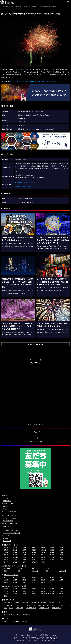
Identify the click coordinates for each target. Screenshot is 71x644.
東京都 (34, 550)
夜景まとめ (35, 603)
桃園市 (24, 577)
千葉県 (61, 550)
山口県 (61, 557)
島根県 (34, 557)
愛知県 (61, 552)
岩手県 (24, 548)
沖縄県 (43, 562)
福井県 (52, 552)
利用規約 (6, 506)
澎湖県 (24, 582)
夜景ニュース (26, 603)
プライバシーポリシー (10, 511)
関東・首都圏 (36, 569)
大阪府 (34, 555)
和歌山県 (16, 557)
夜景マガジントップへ (35, 344)
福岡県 (43, 560)
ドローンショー (61, 605)
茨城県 (6, 550)
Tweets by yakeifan (35, 432)
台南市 (6, 580)
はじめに (6, 498)
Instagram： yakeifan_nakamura (25, 186)
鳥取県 (24, 557)
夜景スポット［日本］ (11, 545)
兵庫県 (52, 555)
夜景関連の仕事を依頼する (11, 530)
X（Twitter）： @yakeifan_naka (25, 183)
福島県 (61, 548)
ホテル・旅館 (19, 608)
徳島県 (6, 560)
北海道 (6, 548)
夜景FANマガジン (10, 600)
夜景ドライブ (26, 615)
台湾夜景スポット (31, 608)
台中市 (61, 577)
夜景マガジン (8, 621)
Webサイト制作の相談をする (12, 533)
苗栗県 (61, 580)
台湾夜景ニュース (44, 608)
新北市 (15, 577)
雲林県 (34, 591)
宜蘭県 (6, 582)
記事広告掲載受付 (8, 521)
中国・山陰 (35, 571)
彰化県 (43, 580)
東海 (5, 571)
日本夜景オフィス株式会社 (30, 638)
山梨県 (15, 552)
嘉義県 (43, 591)
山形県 (52, 548)
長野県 (24, 552)
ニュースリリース (8, 536)
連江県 (43, 582)
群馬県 (24, 550)
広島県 (52, 557)
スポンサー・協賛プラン (10, 516)
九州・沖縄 (63, 571)
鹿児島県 (34, 562)
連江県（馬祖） (45, 594)
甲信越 (48, 569)
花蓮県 (15, 582)
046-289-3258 (34, 635)
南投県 (52, 580)
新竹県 (52, 577)
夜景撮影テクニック (28, 621)
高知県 (34, 560)
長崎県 (61, 560)
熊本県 (6, 562)
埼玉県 (52, 550)
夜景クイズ (52, 603)
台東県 (34, 580)
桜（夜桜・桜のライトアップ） (13, 605)
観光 (5, 608)
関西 (19, 571)
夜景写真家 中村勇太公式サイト (25, 175)
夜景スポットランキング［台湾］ (16, 586)
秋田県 (43, 548)
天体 (70, 605)
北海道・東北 (8, 569)
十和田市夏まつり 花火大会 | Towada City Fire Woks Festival (36, 129)
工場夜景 (17, 603)
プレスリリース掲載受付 (10, 518)
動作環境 (6, 538)
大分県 (15, 562)
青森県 (15, 548)
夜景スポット (8, 603)
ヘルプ (5, 509)
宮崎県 (24, 562)
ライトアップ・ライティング (46, 605)
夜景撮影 (44, 603)
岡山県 (43, 557)
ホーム (5, 495)
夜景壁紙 (17, 621)
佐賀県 (52, 560)
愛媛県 (24, 560)
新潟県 (6, 552)
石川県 (43, 552)
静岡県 (15, 555)
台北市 (6, 577)
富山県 (34, 552)
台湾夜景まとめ (56, 608)
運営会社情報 (7, 501)
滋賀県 (61, 555)
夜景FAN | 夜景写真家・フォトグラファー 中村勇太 (31, 178)
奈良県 (6, 557)
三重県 (24, 555)
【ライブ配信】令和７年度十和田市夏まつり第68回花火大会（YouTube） (34, 81)
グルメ (11, 608)
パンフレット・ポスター (10, 523)
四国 (47, 571)
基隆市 (34, 577)
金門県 (34, 582)
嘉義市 (6, 596)
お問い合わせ (7, 526)
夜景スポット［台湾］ (11, 575)
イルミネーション (30, 605)
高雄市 (15, 580)
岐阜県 (6, 555)
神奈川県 (44, 550)
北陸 (61, 569)
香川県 (15, 560)
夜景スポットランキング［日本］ (16, 566)
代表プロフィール (8, 504)
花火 (59, 603)
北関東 (20, 569)
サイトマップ (7, 541)
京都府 (43, 555)
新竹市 (43, 577)
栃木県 (15, 550)
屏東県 (24, 580)
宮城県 (34, 548)
